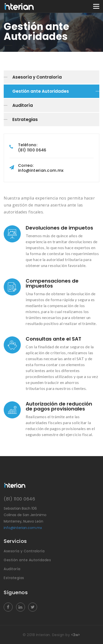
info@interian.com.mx (23, 528)
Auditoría (23, 105)
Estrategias (25, 119)
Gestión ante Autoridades (41, 91)
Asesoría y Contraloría (37, 77)
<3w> (76, 635)
